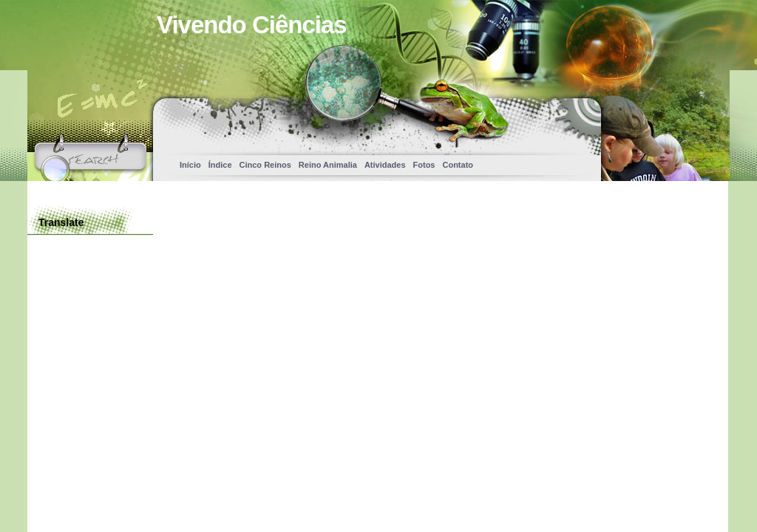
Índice (220, 165)
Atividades (385, 165)
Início (190, 165)
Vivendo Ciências (252, 25)
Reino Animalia (328, 165)
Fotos (424, 165)
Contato (458, 165)
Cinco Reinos (265, 165)
